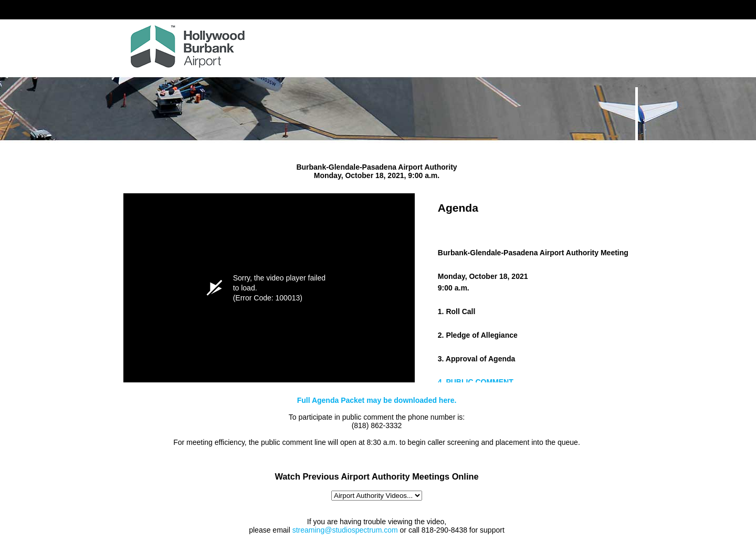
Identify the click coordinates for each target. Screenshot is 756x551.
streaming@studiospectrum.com (345, 530)
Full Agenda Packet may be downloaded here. (377, 400)
